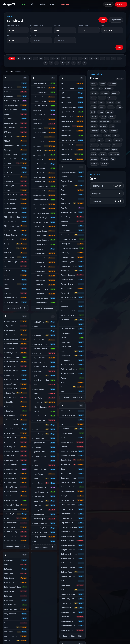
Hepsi (12, 58)
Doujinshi (112, 98)
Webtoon (94, 164)
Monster (117, 121)
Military (94, 121)
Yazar (33, 36)
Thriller (93, 154)
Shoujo (108, 140)
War (113, 159)
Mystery (103, 126)
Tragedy (103, 154)
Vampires (94, 159)
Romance (113, 131)
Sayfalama (116, 20)
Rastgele (65, 4)
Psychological (96, 136)
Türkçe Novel (114, 154)
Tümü (120, 79)
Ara (119, 47)
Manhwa (94, 117)
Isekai (119, 107)
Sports (115, 150)
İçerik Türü (83, 26)
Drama (93, 103)
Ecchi (101, 103)
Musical (94, 126)
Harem (93, 107)
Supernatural (96, 150)
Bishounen (105, 93)
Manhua (110, 112)
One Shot (94, 131)
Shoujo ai (118, 140)
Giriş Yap (108, 4)
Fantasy (110, 103)
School (116, 136)
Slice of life (117, 145)
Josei (93, 112)
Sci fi (93, 140)
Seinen (107, 136)
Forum (23, 4)
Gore (118, 103)
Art (100, 88)
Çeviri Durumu (37, 26)
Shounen (94, 145)
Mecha (112, 117)
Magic (101, 112)
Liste (103, 20)
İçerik (53, 4)
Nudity (104, 131)
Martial (103, 117)
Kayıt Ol (121, 4)
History (102, 107)
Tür (32, 4)
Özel (9, 36)
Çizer (56, 36)
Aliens (93, 88)
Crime (93, 98)
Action (102, 84)
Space (106, 150)
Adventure (112, 84)
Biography (109, 88)
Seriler (42, 4)
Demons (102, 98)
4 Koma (94, 84)
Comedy (115, 93)
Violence (105, 159)
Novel (112, 126)
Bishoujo (94, 93)
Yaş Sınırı (58, 26)
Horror (111, 107)
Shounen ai (105, 145)
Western (104, 164)
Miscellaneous (105, 121)
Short (100, 140)
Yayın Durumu (13, 26)
